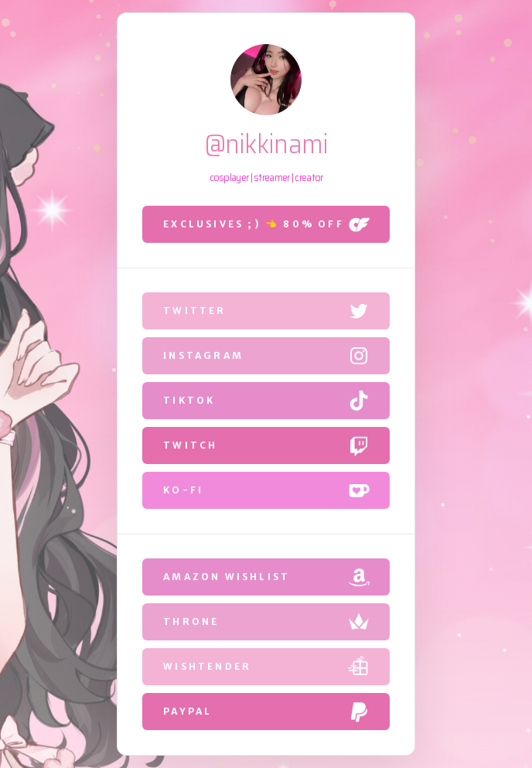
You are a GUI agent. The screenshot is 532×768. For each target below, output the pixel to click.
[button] (266, 224)
